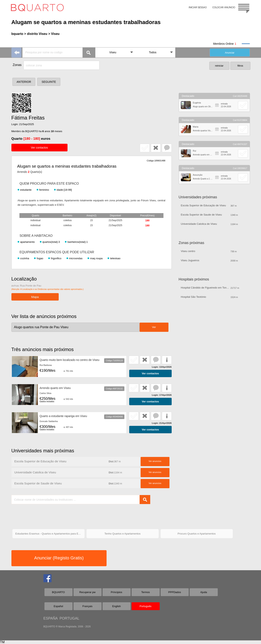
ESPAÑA (51, 618)
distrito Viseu (37, 34)
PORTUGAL (69, 618)
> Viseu (54, 34)
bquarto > (19, 34)
